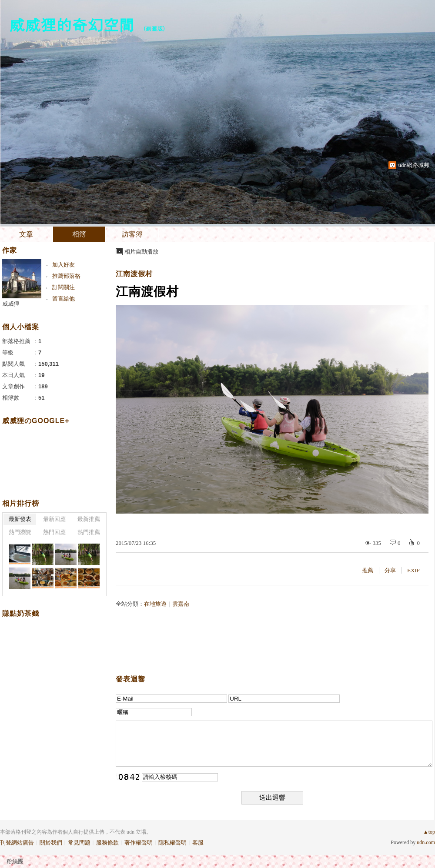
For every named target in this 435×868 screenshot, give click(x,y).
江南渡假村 (134, 274)
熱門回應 (54, 532)
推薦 (368, 570)
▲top (429, 832)
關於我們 (51, 843)
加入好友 (64, 265)
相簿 (79, 234)
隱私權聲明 (172, 843)
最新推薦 (89, 519)
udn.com (426, 842)
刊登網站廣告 (17, 843)
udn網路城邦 (414, 165)
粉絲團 (15, 861)
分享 (390, 570)
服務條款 (107, 843)
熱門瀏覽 (20, 532)
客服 (198, 843)
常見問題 (79, 843)
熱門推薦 (89, 532)
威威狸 (11, 304)
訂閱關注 (64, 287)
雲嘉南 (181, 604)
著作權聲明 (139, 843)
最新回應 (54, 519)
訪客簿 (132, 234)
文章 (26, 234)
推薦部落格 (66, 276)
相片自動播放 (141, 252)
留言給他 (64, 299)
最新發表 (20, 519)
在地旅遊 (155, 604)
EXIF (413, 570)
